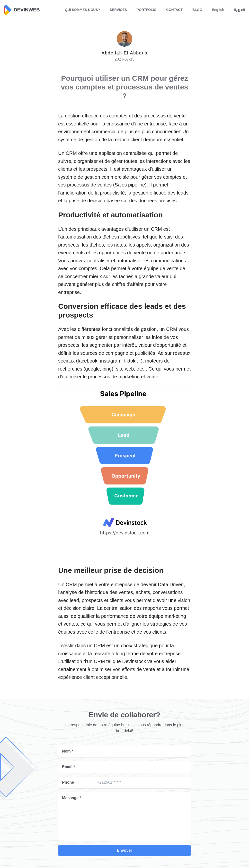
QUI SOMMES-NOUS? (83, 10)
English (218, 10)
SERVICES (118, 10)
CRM (99, 646)
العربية (240, 10)
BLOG (197, 10)
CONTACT (174, 10)
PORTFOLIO (147, 10)
